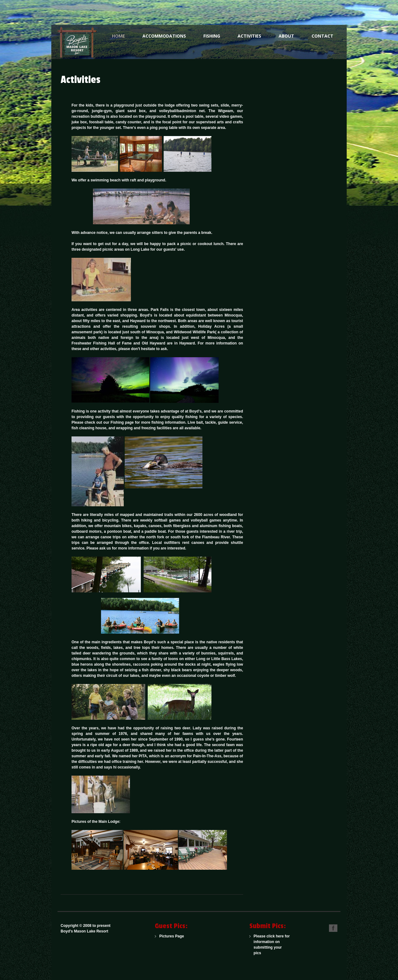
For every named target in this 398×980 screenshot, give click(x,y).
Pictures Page (171, 936)
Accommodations (164, 36)
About (286, 36)
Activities (249, 36)
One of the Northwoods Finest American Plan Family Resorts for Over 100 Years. (79, 42)
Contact (322, 36)
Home (118, 36)
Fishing (212, 36)
